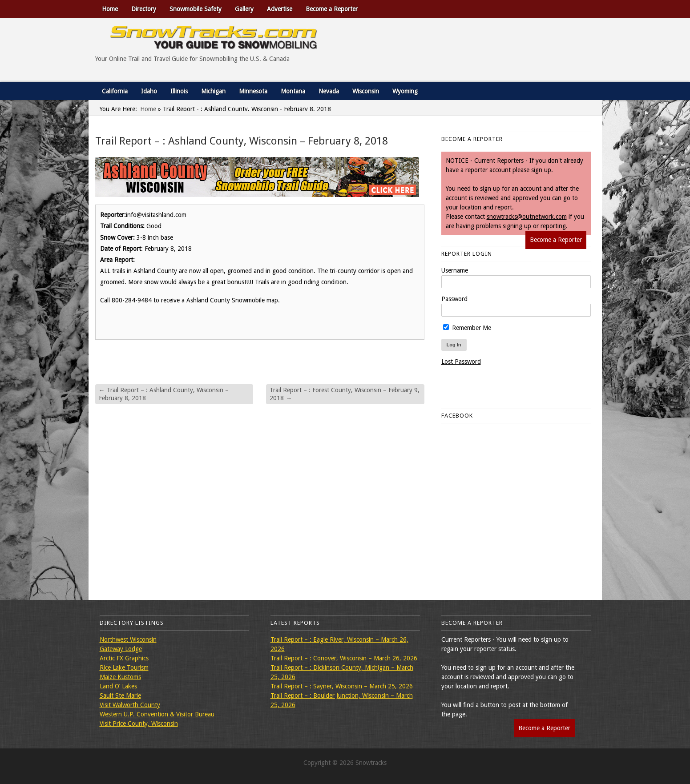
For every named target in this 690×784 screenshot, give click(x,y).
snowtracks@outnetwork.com (527, 217)
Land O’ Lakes (118, 686)
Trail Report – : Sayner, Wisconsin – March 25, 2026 (342, 686)
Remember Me (467, 328)
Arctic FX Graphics (124, 658)
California (115, 91)
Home (110, 9)
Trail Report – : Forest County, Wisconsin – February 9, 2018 (345, 394)
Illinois (179, 91)
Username (455, 270)
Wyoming (405, 91)
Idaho (149, 91)
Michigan (213, 91)
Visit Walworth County (130, 705)
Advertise (280, 9)
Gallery (244, 9)
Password (454, 299)
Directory (144, 9)
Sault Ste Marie (120, 696)
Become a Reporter (332, 9)
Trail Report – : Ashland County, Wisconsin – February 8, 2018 (164, 394)
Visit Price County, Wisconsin (139, 724)
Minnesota (253, 91)
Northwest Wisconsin (128, 639)
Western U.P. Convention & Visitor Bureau (157, 714)
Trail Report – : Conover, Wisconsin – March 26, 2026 (344, 658)
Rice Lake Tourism (124, 667)
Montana (293, 91)
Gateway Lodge (121, 649)
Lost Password (461, 362)
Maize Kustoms (120, 677)
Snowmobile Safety (196, 9)
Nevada (329, 91)
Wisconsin (366, 91)
